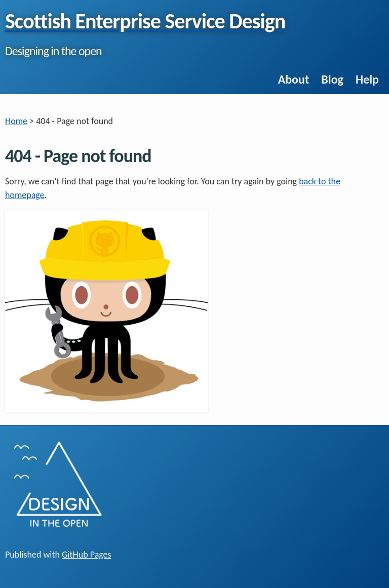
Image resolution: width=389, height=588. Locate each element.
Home (16, 121)
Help (367, 79)
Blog (332, 79)
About (294, 79)
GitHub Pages (87, 555)
